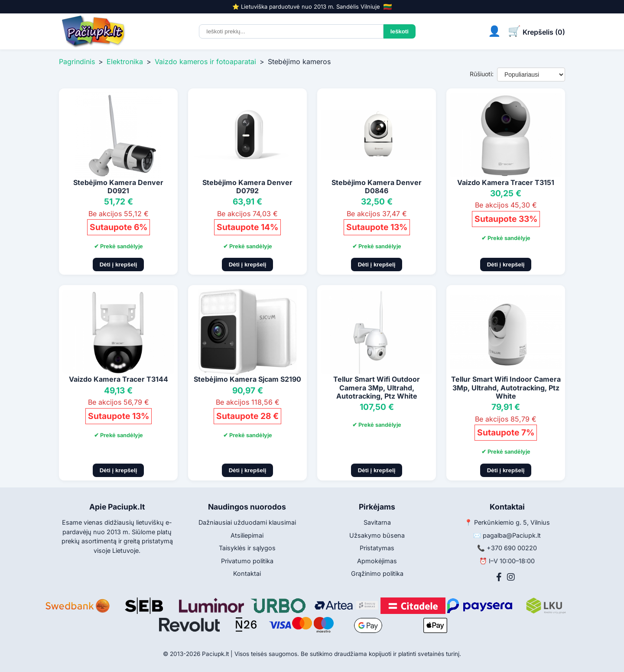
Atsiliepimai (247, 535)
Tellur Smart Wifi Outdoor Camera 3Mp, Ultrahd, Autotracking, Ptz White (377, 387)
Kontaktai (247, 573)
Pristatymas (377, 548)
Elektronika (125, 62)
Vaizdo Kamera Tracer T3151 (506, 182)
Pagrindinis (77, 62)
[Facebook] (499, 577)
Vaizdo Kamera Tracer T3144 (119, 379)
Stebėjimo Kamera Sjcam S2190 (247, 379)
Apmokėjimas (377, 561)
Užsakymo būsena (377, 535)
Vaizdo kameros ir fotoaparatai (205, 62)
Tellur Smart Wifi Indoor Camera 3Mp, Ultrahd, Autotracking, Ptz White (506, 387)
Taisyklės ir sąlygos (247, 548)
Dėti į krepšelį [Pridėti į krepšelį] (119, 265)
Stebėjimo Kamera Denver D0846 (377, 187)
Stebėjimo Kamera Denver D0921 (118, 187)
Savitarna (377, 522)
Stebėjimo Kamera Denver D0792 (247, 187)
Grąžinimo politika (377, 573)
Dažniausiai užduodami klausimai (247, 522)
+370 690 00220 (512, 548)
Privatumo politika (247, 561)
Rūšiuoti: (482, 74)
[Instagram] (511, 577)
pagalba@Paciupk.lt (512, 535)
